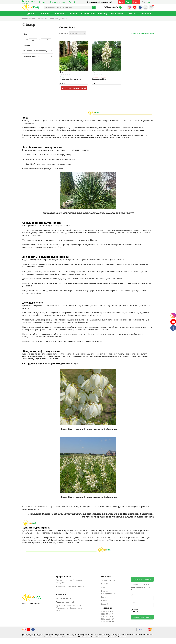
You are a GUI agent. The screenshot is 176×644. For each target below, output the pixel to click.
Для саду (103, 13)
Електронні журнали (57, 2)
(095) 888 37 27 (108, 619)
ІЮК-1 (94, 83)
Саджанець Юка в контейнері (72, 79)
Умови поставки (108, 580)
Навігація (106, 576)
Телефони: (107, 608)
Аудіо (128, 2)
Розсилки (134, 609)
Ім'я (132, 595)
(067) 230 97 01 (65, 602)
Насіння (73, 13)
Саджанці (30, 13)
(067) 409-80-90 (111, 7)
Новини (134, 611)
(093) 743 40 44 (108, 621)
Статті (136, 2)
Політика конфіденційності (108, 592)
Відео (121, 2)
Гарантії (72, 2)
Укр (148, 2)
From (31, 40)
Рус (143, 2)
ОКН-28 (62, 83)
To (44, 40)
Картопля (44, 13)
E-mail (133, 602)
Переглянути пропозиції (74, 88)
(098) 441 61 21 (108, 614)
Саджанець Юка (99, 79)
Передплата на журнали (142, 579)
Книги (132, 13)
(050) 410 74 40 (108, 616)
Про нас (25, 3)
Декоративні (117, 13)
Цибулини (59, 13)
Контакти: (61, 595)
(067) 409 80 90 (108, 612)
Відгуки (104, 601)
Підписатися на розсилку (142, 617)
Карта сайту (106, 597)
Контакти (42, 2)
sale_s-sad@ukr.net (64, 598)
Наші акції (146, 13)
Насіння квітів (88, 13)
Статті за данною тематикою (142, 33)
